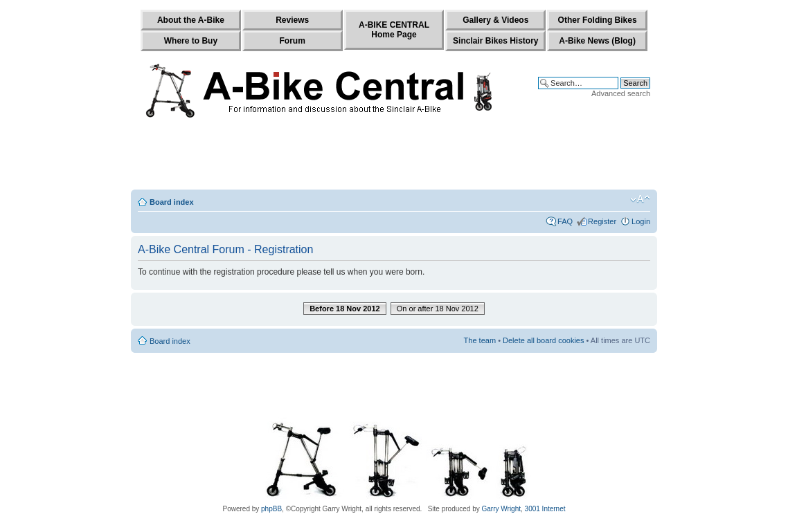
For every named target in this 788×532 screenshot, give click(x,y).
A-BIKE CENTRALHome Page (394, 30)
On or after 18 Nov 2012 (438, 309)
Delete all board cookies (543, 340)
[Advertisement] (394, 157)
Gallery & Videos (495, 20)
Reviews (292, 20)
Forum (293, 41)
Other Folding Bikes (598, 20)
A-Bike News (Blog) (597, 41)
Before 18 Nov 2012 (345, 309)
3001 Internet (545, 509)
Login (641, 221)
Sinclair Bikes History (495, 41)
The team (480, 340)
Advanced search (621, 93)
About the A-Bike (191, 20)
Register (602, 221)
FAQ (565, 221)
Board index (172, 202)
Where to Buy (191, 41)
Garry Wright (502, 509)
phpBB (271, 509)
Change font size (640, 199)
